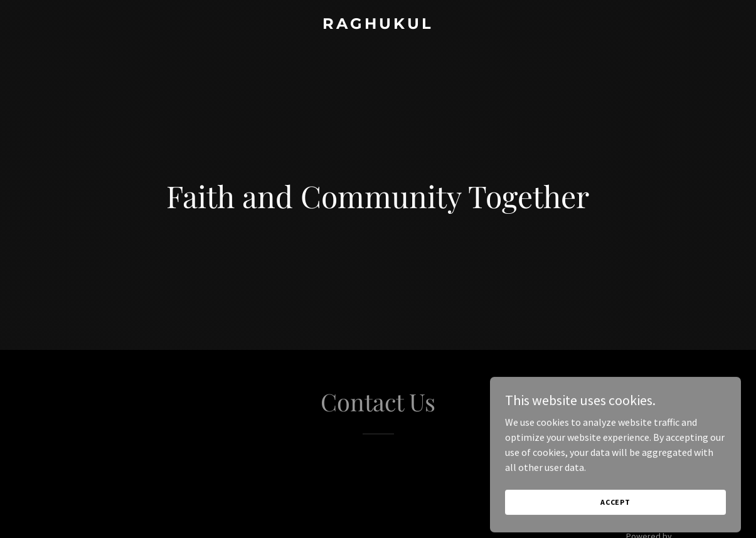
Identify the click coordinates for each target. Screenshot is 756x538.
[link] (378, 25)
